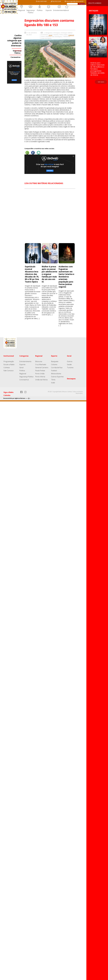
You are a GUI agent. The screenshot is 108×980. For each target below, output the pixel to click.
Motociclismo (56, 374)
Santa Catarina (46, 37)
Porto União (63, 35)
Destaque (56, 33)
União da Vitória (46, 38)
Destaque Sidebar (67, 33)
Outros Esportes (57, 377)
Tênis (53, 380)
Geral (67, 10)
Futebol (54, 371)
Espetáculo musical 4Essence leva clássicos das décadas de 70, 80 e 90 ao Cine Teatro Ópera (32, 274)
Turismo (70, 368)
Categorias (48, 33)
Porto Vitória (40, 377)
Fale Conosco (9, 371)
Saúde (69, 364)
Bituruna (39, 361)
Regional (22, 10)
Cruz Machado (41, 364)
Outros (70, 361)
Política (40, 10)
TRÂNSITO (66, 37)
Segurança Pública (31, 11)
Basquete (55, 361)
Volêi (53, 383)
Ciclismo (54, 364)
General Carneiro (42, 368)
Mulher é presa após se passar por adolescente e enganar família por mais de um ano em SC (50, 274)
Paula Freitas (40, 371)
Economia (44, 35)
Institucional (9, 356)
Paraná (56, 35)
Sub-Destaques (57, 37)
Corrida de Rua (57, 368)
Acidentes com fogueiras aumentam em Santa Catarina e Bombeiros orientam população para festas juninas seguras (66, 277)
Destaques (71, 379)
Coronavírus (16, 57)
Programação (9, 361)
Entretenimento (59, 10)
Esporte (49, 10)
